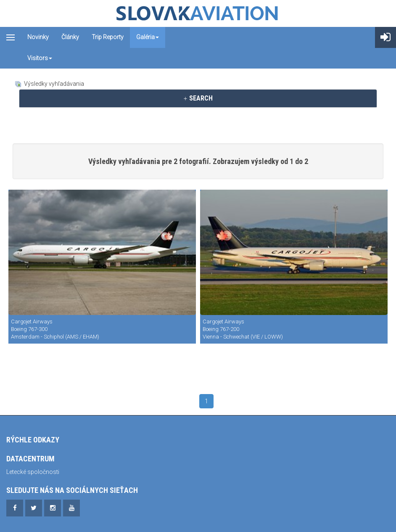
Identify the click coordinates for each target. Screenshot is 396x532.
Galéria (148, 37)
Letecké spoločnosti (33, 472)
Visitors (40, 58)
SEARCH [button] (198, 98)
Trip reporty (108, 37)
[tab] (198, 98)
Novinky (38, 37)
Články (70, 37)
